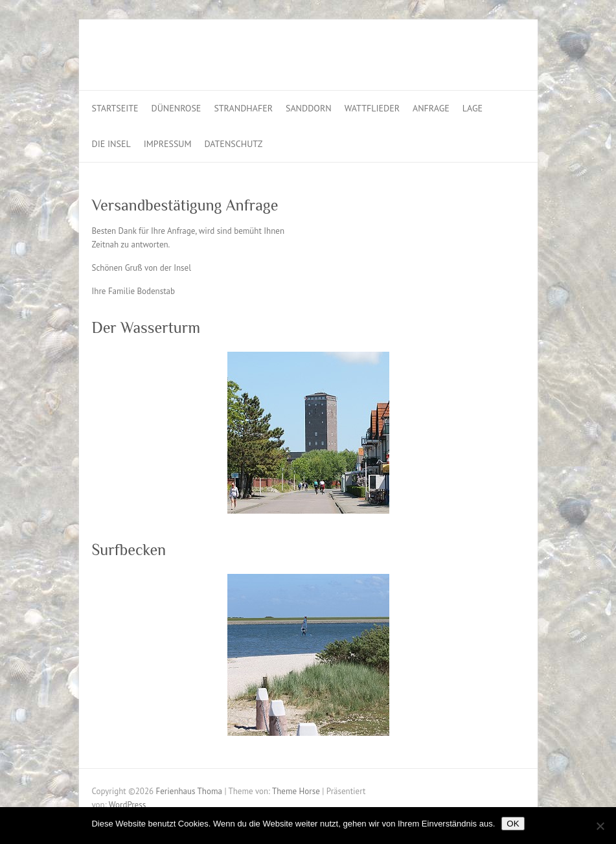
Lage (473, 108)
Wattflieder (372, 108)
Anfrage (431, 108)
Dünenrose (177, 108)
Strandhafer (243, 108)
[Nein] (600, 826)
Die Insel (111, 144)
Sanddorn (309, 108)
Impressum (168, 144)
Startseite (115, 108)
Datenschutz (234, 144)
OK (513, 824)
